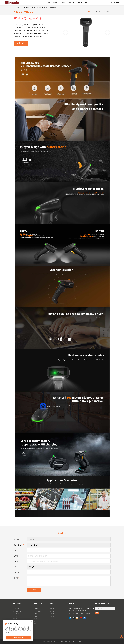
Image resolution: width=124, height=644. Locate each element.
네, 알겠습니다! (19, 638)
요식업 (52, 609)
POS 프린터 (16, 609)
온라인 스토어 (38, 611)
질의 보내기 (21, 43)
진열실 (36, 616)
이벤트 (36, 614)
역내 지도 (80, 641)
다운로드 (63, 2)
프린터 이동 (16, 614)
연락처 (80, 2)
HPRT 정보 (37, 609)
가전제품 (16, 616)
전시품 (36, 619)
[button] (108, 33)
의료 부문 (53, 616)
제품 (49, 2)
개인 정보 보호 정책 (66, 641)
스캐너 (15, 619)
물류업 (52, 614)
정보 (86, 2)
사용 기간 (74, 641)
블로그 (36, 624)
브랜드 (55, 2)
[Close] (31, 622)
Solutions (72, 3)
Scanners (26, 7)
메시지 (36, 621)
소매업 (52, 611)
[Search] (111, 3)
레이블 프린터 (17, 611)
